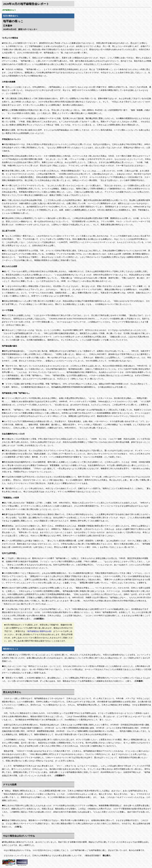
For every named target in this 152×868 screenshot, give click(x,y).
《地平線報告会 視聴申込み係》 (39, 631)
